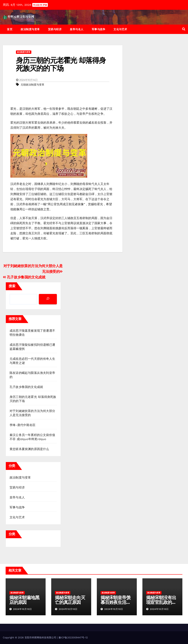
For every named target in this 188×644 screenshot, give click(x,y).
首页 (10, 29)
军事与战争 (99, 29)
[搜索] (48, 299)
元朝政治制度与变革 (32, 85)
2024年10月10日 (23, 609)
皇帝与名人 (77, 29)
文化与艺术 (120, 29)
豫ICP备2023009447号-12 (73, 638)
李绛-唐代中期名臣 (23, 425)
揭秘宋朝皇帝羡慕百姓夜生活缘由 (116, 602)
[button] (184, 29)
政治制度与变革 (30, 29)
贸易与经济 (55, 29)
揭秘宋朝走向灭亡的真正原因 (70, 600)
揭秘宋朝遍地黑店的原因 (24, 600)
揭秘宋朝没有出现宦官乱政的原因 (161, 602)
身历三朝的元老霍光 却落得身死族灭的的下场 (61, 64)
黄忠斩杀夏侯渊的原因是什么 (29, 449)
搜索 (12, 286)
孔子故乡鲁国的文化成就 (24, 277)
